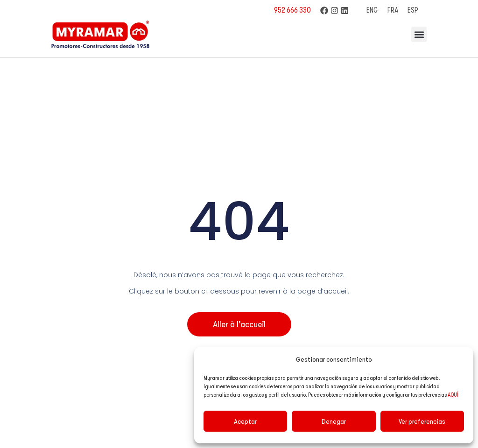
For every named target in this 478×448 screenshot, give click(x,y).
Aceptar (245, 421)
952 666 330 (292, 10)
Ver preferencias (422, 421)
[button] (419, 34)
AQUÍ (453, 395)
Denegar (334, 421)
